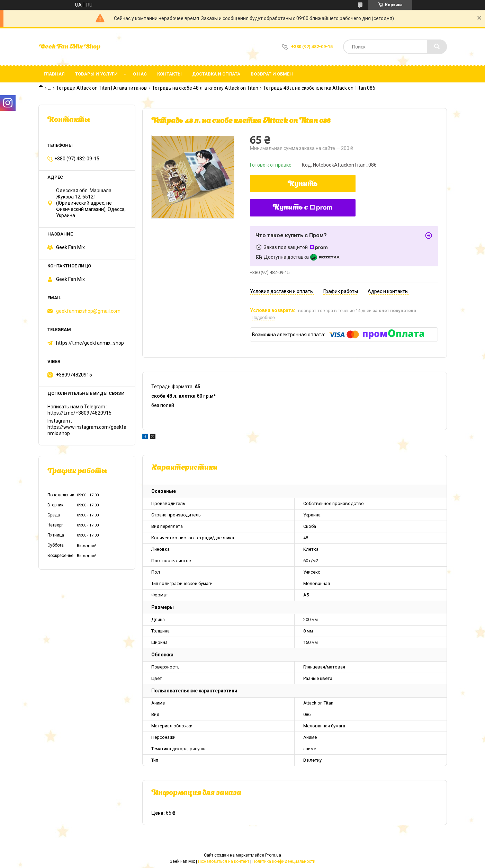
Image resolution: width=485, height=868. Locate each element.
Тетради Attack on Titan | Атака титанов (101, 88)
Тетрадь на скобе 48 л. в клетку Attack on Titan (205, 88)
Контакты (169, 74)
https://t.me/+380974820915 (79, 413)
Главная (54, 74)
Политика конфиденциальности (284, 861)
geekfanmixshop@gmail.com (88, 311)
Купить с (303, 208)
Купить (303, 184)
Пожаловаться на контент (224, 861)
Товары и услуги (96, 74)
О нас (140, 74)
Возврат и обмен (272, 74)
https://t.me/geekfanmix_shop (90, 343)
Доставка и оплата (216, 74)
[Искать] (437, 47)
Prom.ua (273, 855)
